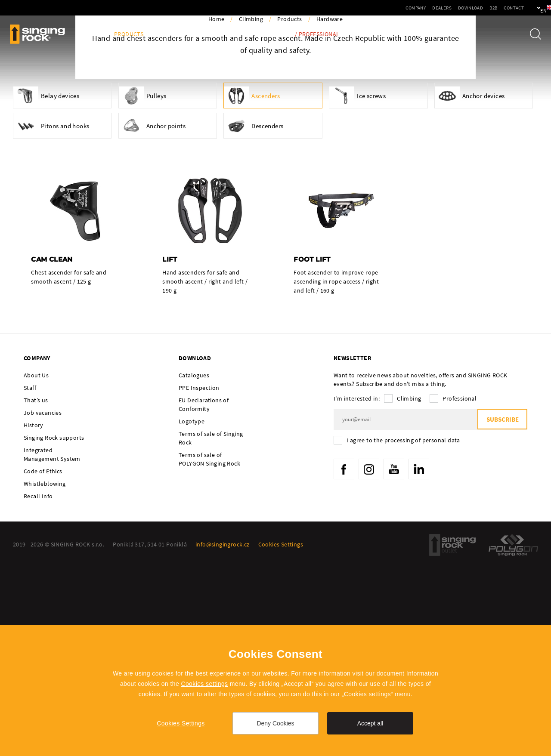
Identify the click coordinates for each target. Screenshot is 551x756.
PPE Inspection (199, 579)
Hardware (330, 210)
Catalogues (194, 567)
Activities (172, 34)
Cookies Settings (181, 723)
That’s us (36, 592)
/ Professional (317, 34)
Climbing (251, 210)
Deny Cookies (275, 723)
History (34, 617)
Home (217, 210)
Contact (484, 8)
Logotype (192, 613)
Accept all (370, 723)
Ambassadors (219, 34)
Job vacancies (43, 604)
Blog (94, 34)
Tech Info (267, 34)
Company (386, 8)
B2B (464, 8)
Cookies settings (204, 684)
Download (441, 8)
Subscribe (502, 611)
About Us (36, 567)
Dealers (413, 8)
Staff (30, 579)
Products (129, 34)
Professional (460, 590)
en (530, 8)
